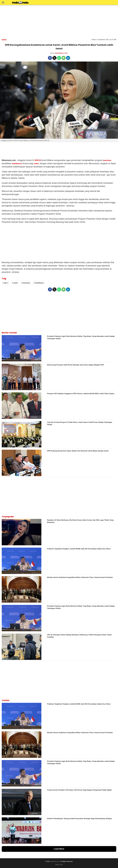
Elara (52, 53)
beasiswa (107, 160)
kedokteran (17, 164)
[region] (59, 22)
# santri (15, 283)
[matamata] (20, 3)
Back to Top (59, 865)
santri (36, 164)
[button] (3, 2)
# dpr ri (5, 283)
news (4, 40)
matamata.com (55, 861)
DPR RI (38, 160)
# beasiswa (26, 283)
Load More (59, 849)
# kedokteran (39, 283)
